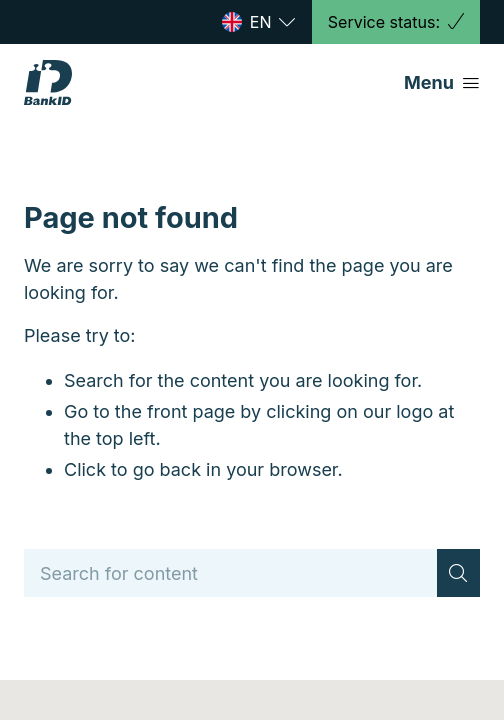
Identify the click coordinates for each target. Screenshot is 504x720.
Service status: (396, 22)
